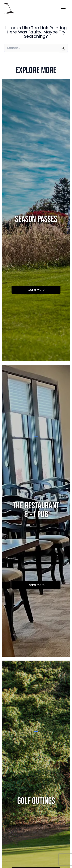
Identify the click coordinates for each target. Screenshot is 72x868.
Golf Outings (36, 801)
